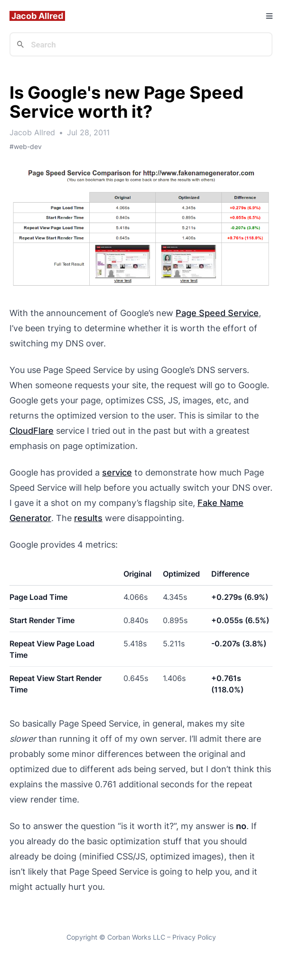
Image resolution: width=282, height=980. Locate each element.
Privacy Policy (194, 937)
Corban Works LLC (136, 937)
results (88, 518)
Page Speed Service (217, 313)
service (117, 472)
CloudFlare (32, 431)
